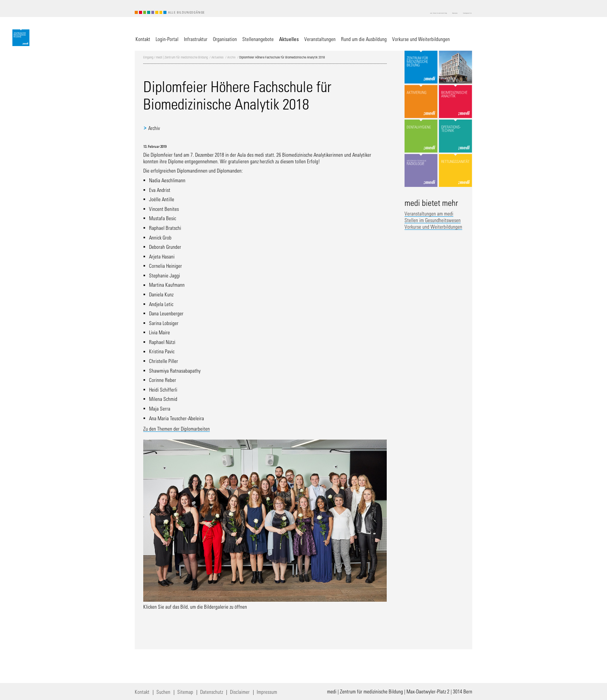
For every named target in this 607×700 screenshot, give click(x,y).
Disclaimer (240, 692)
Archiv (231, 57)
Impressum (267, 692)
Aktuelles (218, 57)
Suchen (163, 692)
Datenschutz (212, 692)
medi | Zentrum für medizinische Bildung (182, 57)
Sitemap (185, 692)
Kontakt (142, 692)
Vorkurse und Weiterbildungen (433, 227)
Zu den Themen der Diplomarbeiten (177, 429)
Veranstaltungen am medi (429, 213)
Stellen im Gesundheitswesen (433, 220)
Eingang (148, 57)
